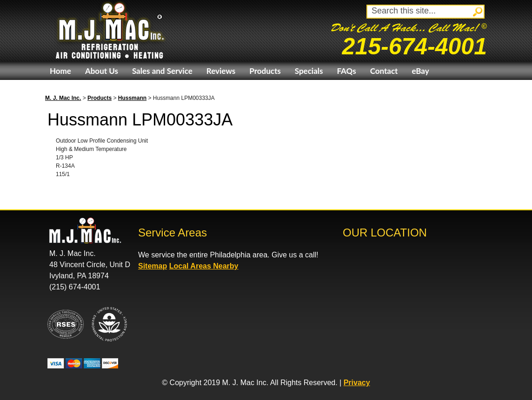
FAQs (346, 71)
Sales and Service (162, 71)
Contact (384, 71)
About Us (102, 71)
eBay (420, 71)
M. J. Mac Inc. (63, 98)
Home (60, 71)
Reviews (221, 71)
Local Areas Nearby (204, 266)
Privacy (357, 383)
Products (265, 71)
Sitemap (153, 266)
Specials (309, 71)
